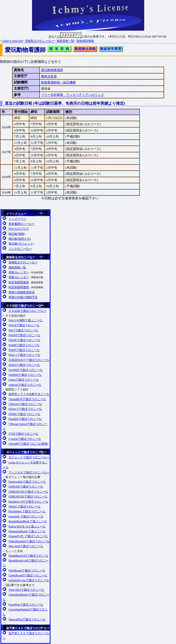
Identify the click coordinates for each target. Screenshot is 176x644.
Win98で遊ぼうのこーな (24, 345)
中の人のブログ (19, 229)
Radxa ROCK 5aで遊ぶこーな (27, 526)
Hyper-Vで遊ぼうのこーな (25, 409)
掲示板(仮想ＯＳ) (20, 239)
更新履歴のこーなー (22, 224)
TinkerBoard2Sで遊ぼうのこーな (29, 541)
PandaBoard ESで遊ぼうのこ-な (28, 556)
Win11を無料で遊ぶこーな (25, 320)
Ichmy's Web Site (13, 41)
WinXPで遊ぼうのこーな (25, 335)
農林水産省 (49, 76)
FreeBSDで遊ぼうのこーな (26, 370)
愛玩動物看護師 (52, 70)
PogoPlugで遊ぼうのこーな (26, 605)
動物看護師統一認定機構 (58, 82)
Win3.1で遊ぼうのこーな (24, 355)
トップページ (17, 219)
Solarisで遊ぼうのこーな (24, 365)
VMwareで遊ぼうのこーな (25, 404)
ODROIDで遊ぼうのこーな (26, 487)
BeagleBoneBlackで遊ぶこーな (28, 521)
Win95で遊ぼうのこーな (24, 350)
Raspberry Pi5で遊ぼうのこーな (28, 502)
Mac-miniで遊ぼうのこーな (26, 546)
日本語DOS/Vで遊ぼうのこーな (29, 360)
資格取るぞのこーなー (40, 41)
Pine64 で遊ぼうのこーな (25, 506)
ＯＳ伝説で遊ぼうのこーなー (25, 306)
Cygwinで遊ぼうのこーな (25, 439)
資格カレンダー (19, 272)
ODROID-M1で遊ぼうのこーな (28, 492)
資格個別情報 (85, 41)
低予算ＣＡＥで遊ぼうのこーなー (28, 628)
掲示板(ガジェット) (21, 244)
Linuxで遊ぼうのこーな (24, 380)
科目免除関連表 (19, 282)
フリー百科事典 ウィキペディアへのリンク (73, 95)
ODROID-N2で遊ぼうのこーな (28, 497)
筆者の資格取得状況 (22, 292)
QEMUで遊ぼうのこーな (24, 414)
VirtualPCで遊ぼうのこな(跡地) (28, 444)
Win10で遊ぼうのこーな (24, 325)
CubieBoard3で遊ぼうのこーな (28, 575)
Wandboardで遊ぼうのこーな (27, 570)
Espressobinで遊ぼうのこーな (27, 482)
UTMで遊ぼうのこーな (23, 434)
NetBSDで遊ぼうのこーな (25, 375)
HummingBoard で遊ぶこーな (27, 531)
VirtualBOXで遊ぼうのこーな (27, 399)
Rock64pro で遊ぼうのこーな (27, 511)
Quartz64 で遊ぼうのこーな (26, 516)
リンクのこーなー (20, 249)
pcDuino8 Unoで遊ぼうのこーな (29, 580)
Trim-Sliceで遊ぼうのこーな (26, 590)
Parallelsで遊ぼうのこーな (25, 419)
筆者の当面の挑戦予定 (23, 297)
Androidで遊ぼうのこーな (25, 385)
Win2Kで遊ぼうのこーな (24, 340)
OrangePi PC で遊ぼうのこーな (28, 536)
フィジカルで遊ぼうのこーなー (29, 472)
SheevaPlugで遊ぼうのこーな (27, 619)
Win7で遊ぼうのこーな (23, 330)
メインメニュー (16, 214)
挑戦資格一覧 (65, 41)
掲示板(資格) (17, 234)
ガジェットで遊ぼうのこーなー (26, 452)
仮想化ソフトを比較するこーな (29, 394)
